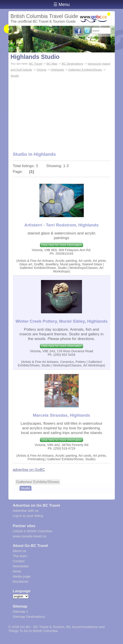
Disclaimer (21, 581)
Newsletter (21, 566)
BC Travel (36, 64)
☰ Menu (62, 4)
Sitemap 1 (20, 611)
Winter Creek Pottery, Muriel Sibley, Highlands (61, 321)
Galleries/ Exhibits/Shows (85, 70)
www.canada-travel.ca (29, 536)
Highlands (57, 70)
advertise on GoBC (29, 470)
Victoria (41, 70)
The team (20, 556)
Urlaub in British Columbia (33, 531)
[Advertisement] (62, 112)
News (17, 571)
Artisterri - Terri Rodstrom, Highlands (61, 225)
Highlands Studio (35, 57)
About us (20, 551)
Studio (15, 76)
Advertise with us (26, 511)
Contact (19, 561)
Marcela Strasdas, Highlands (61, 415)
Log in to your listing (28, 516)
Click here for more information (61, 245)
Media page (22, 576)
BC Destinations (72, 64)
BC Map (52, 64)
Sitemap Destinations (29, 617)
